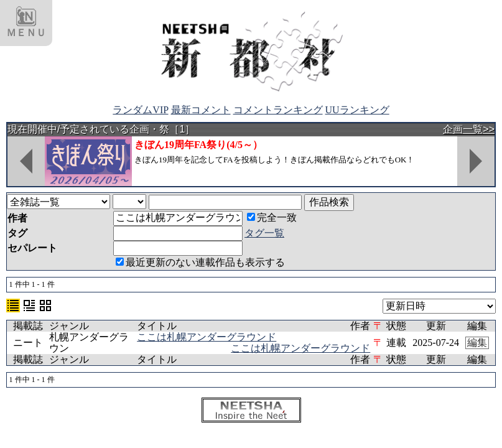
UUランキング (357, 110)
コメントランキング (278, 110)
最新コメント (201, 110)
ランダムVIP (140, 110)
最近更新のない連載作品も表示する (200, 262)
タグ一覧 (264, 233)
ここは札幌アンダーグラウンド (207, 337)
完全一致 (272, 217)
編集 (477, 343)
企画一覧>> (469, 129)
